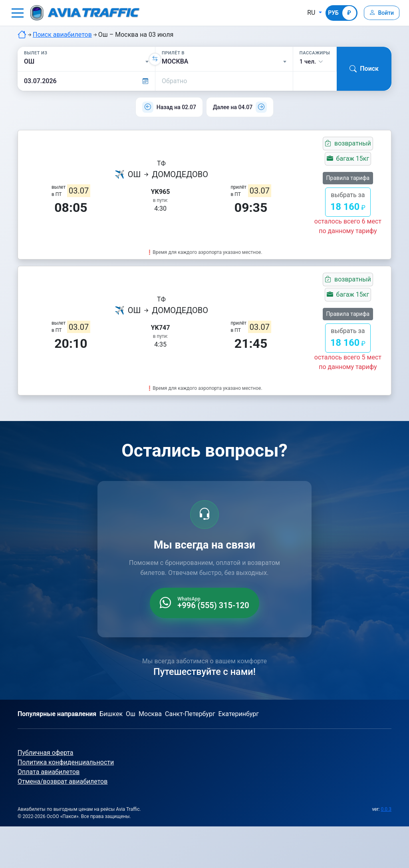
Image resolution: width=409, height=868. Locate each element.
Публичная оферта (46, 753)
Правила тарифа (348, 178)
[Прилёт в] (224, 62)
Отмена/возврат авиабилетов (63, 781)
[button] (18, 13)
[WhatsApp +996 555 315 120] (204, 603)
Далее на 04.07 (233, 107)
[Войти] (380, 13)
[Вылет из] (86, 62)
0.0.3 (386, 809)
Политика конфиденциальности (66, 762)
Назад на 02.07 (176, 107)
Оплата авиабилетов (49, 772)
